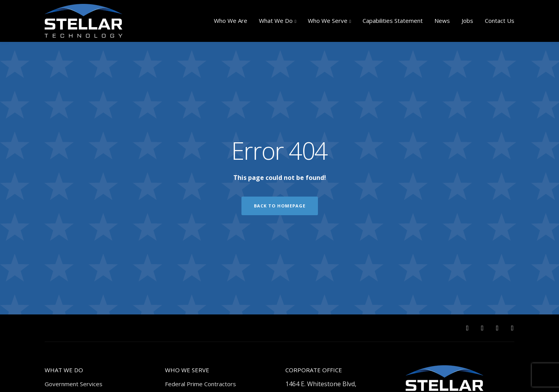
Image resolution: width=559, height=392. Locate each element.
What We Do (276, 21)
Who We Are (231, 21)
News (442, 21)
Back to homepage (280, 206)
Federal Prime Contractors (201, 384)
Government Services (74, 384)
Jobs (467, 21)
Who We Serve (328, 21)
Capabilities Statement (393, 21)
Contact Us (500, 21)
